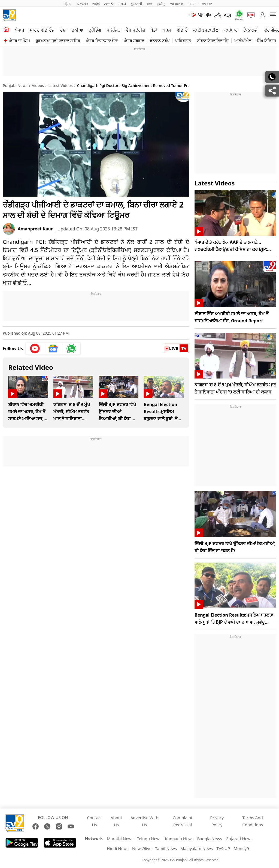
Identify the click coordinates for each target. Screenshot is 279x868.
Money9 (241, 848)
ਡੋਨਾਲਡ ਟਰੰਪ (160, 40)
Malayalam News (197, 848)
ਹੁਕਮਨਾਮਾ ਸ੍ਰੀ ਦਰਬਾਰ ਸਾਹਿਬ (58, 40)
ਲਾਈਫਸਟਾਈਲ (206, 30)
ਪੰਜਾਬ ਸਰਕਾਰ (134, 40)
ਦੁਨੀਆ (77, 30)
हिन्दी (69, 4)
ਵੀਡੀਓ (182, 30)
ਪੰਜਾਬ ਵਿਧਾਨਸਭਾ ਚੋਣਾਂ (102, 40)
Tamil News (166, 848)
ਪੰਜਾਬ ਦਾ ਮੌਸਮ (19, 40)
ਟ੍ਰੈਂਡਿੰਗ (95, 30)
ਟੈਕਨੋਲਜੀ (251, 30)
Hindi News (118, 848)
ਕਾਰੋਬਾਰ (231, 30)
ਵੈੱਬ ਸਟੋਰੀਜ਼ (135, 30)
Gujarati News (239, 839)
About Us (116, 821)
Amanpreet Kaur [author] (36, 229)
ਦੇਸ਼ (63, 30)
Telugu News (149, 839)
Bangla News (209, 839)
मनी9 (192, 4)
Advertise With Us (144, 821)
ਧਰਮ (167, 30)
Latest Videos (61, 85)
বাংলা (150, 4)
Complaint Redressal (183, 821)
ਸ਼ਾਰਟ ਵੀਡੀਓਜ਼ (42, 30)
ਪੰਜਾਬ (19, 30)
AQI (228, 15)
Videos (38, 85)
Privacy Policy (217, 821)
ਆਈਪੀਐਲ (243, 40)
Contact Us (95, 821)
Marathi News (120, 839)
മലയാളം (177, 4)
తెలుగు (109, 4)
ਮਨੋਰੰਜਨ (113, 30)
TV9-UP (206, 4)
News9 (82, 4)
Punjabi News (15, 85)
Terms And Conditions (253, 821)
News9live (142, 848)
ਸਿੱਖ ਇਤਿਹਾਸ (267, 40)
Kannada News (179, 839)
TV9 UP (223, 848)
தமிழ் (161, 4)
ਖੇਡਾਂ (154, 30)
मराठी (122, 4)
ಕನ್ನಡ (96, 4)
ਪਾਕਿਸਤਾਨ (183, 40)
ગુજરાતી (136, 4)
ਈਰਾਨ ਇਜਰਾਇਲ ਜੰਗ (213, 40)
